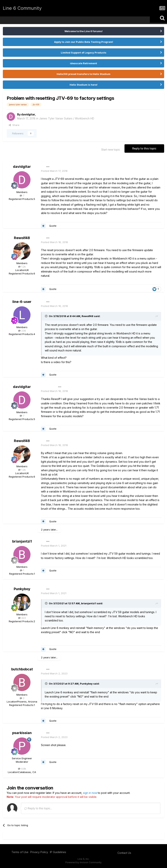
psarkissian (22, 733)
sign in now (90, 793)
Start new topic (111, 150)
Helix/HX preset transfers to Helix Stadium (83, 74)
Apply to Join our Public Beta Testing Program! (84, 42)
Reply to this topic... (38, 808)
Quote (53, 226)
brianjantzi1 (22, 541)
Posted (54, 171)
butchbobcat (22, 669)
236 (22, 331)
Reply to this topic (144, 148)
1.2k (22, 267)
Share (14, 125)
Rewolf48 (22, 238)
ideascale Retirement (83, 63)
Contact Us (124, 853)
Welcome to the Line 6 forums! (83, 31)
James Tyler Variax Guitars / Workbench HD (67, 118)
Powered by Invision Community (83, 862)
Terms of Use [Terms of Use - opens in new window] (20, 852)
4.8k (22, 769)
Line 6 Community (22, 8)
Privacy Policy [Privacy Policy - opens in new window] (39, 852)
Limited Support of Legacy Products (84, 53)
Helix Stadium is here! (83, 85)
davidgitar (28, 114)
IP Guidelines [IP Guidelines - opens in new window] (58, 852)
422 (22, 618)
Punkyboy (22, 589)
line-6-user (22, 302)
